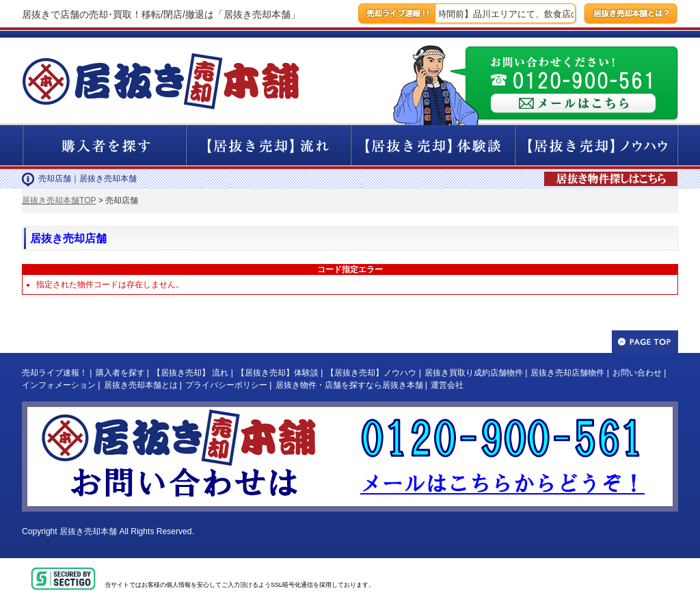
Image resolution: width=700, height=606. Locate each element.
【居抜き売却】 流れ (190, 373)
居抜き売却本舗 (88, 531)
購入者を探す (120, 373)
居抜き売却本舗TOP (59, 200)
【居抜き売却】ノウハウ (371, 373)
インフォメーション (59, 385)
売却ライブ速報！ (55, 373)
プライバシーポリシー (226, 385)
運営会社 (447, 385)
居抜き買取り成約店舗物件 (474, 373)
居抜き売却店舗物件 (567, 373)
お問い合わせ (637, 373)
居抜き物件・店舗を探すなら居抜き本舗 (349, 385)
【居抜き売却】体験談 (278, 373)
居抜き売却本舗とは (141, 385)
